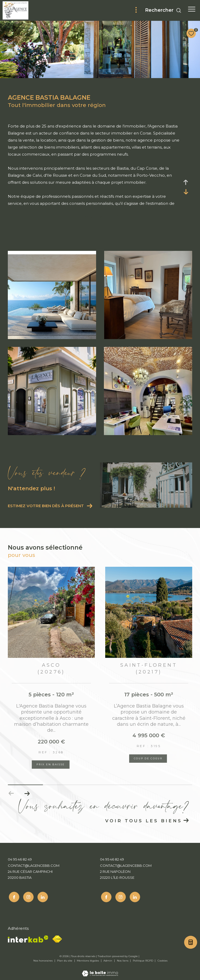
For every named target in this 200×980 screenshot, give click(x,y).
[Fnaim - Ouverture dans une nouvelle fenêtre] (57, 938)
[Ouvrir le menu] (192, 9)
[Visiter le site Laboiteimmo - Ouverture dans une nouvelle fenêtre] (100, 969)
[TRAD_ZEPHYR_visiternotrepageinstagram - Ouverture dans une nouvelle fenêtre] (27, 896)
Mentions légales (88, 960)
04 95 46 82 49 (20, 859)
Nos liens (123, 960)
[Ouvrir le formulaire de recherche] (163, 10)
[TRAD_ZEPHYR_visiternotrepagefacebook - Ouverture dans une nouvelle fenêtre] (13, 896)
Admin (108, 960)
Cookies (162, 960)
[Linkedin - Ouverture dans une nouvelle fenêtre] (42, 896)
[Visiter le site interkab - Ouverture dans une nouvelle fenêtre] (28, 938)
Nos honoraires (43, 960)
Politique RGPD (143, 960)
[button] (27, 793)
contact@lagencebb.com (34, 866)
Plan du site (65, 960)
